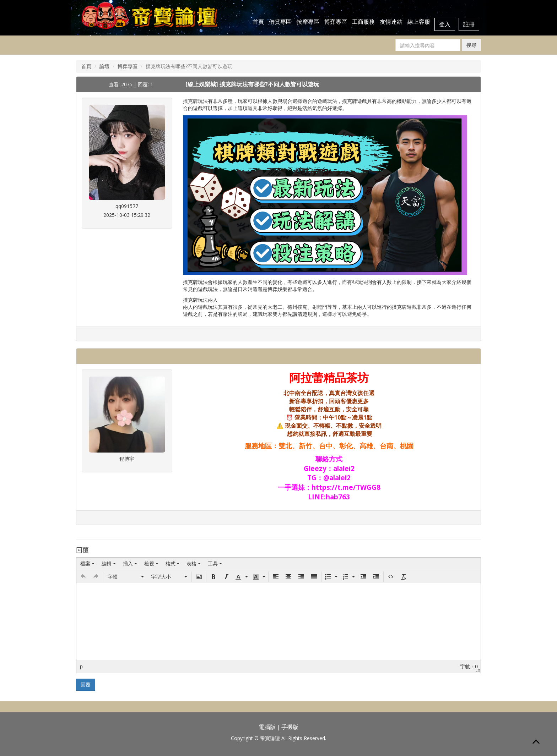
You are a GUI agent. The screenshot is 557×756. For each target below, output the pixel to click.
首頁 (258, 22)
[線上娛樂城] (202, 84)
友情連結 (391, 22)
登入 (445, 24)
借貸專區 (280, 22)
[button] (83, 577)
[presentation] (87, 564)
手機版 (290, 727)
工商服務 (363, 22)
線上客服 (419, 22)
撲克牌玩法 (195, 101)
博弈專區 (336, 22)
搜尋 (471, 45)
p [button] (81, 667)
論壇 (104, 66)
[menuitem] (87, 564)
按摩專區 (308, 22)
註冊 (469, 24)
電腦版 (267, 727)
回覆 (86, 684)
